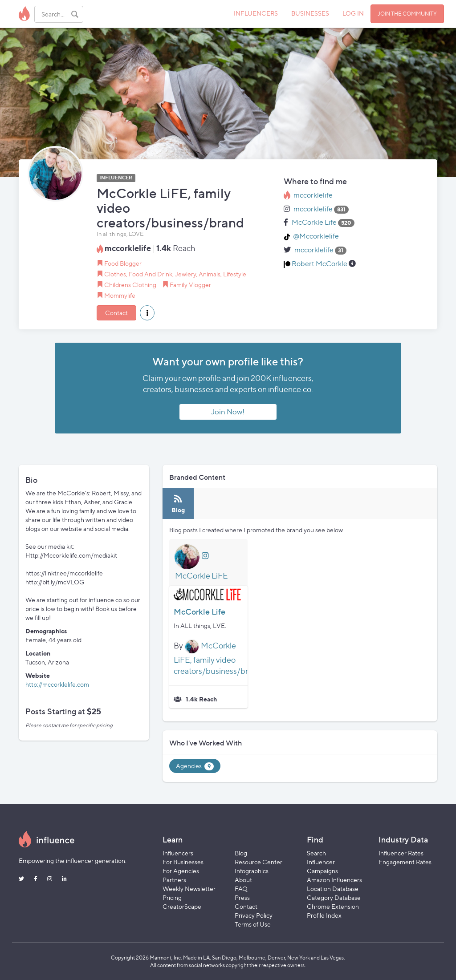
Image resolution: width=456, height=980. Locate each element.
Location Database (333, 889)
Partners (174, 880)
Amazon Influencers (334, 880)
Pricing (172, 897)
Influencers (178, 853)
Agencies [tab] (195, 766)
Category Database (334, 897)
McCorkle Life (314, 222)
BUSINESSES (310, 13)
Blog (241, 853)
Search (316, 853)
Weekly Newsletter (189, 889)
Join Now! (228, 412)
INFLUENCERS (256, 13)
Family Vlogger (190, 285)
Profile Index (324, 915)
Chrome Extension (333, 906)
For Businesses (183, 862)
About (243, 880)
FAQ (241, 889)
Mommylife (120, 295)
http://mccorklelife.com (57, 684)
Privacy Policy (254, 915)
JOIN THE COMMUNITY (407, 14)
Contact (116, 313)
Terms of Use (253, 924)
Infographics (252, 871)
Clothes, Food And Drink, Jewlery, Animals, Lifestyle (175, 274)
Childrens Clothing (130, 285)
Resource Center (259, 862)
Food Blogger (123, 263)
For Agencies (181, 871)
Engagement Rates (405, 862)
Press (242, 897)
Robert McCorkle (320, 264)
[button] (147, 313)
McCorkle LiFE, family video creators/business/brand (218, 658)
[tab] (178, 504)
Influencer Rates (401, 853)
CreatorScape (182, 906)
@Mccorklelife (316, 236)
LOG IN (353, 13)
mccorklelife (313, 195)
